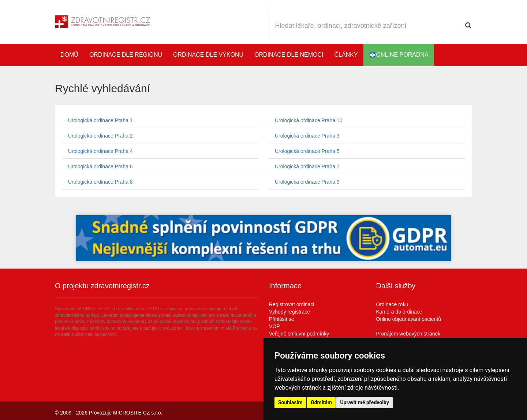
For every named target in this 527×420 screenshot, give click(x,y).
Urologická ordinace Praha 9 (307, 182)
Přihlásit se (281, 319)
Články (346, 55)
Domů (69, 55)
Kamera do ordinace (399, 312)
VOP (274, 326)
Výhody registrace (289, 312)
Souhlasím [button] (290, 402)
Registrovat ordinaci (292, 304)
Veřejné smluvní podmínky (299, 334)
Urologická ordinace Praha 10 (309, 120)
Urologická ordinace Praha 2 (100, 136)
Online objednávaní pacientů (409, 319)
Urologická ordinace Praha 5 (307, 151)
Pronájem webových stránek (408, 334)
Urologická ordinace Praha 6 (100, 166)
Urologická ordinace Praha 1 (100, 120)
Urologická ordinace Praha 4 (100, 151)
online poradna (399, 55)
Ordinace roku (392, 304)
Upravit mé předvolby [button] (364, 402)
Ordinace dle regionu (126, 55)
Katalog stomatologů (465, 55)
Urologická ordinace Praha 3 (307, 136)
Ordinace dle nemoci (289, 55)
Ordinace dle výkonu (208, 55)
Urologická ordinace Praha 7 (307, 166)
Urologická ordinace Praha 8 (100, 182)
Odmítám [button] (321, 402)
